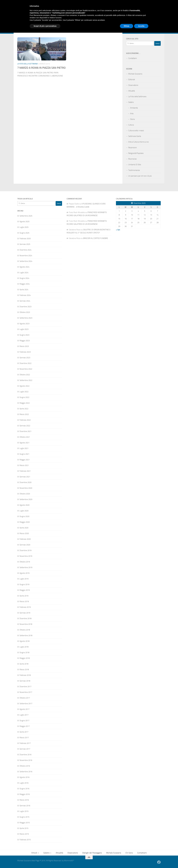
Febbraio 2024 (25, 295)
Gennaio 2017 (25, 749)
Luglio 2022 (24, 392)
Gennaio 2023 (25, 358)
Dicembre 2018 (25, 618)
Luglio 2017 (24, 715)
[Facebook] (159, 30)
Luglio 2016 (24, 783)
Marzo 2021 (24, 465)
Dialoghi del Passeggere (74, 23)
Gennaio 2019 (25, 613)
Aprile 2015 (24, 828)
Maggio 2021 (25, 460)
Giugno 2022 (24, 397)
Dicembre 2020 (25, 482)
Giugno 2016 (24, 789)
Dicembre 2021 (25, 431)
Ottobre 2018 (25, 630)
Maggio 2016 (25, 794)
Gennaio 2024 (25, 301)
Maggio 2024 (25, 284)
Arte (132, 114)
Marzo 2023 (24, 346)
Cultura (131, 125)
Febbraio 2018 (25, 675)
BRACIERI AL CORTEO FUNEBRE (96, 238)
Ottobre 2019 (25, 562)
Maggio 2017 (25, 726)
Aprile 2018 (24, 664)
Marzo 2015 (24, 834)
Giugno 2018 (24, 653)
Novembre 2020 (26, 488)
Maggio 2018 (25, 658)
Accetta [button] (141, 861)
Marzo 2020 (24, 533)
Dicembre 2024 (25, 250)
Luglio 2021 (24, 448)
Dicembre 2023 (25, 307)
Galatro (31, 23)
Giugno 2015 (24, 817)
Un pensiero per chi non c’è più (140, 176)
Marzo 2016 (24, 800)
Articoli (20, 23)
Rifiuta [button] (127, 861)
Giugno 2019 (24, 584)
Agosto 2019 (24, 573)
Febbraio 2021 (25, 471)
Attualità (43, 23)
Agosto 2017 (24, 709)
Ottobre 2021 (25, 437)
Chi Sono (109, 23)
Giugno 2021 (24, 454)
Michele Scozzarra (94, 23)
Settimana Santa (135, 136)
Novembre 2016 (26, 760)
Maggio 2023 (25, 341)
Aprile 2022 (24, 409)
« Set (118, 230)
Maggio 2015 (25, 823)
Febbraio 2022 (25, 420)
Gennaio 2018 (25, 681)
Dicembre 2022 (25, 363)
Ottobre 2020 (25, 494)
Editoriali (132, 80)
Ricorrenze (132, 159)
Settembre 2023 (26, 318)
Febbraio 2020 (25, 539)
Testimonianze (134, 170)
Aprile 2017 (24, 732)
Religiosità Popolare (136, 153)
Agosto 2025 (24, 222)
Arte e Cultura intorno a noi (139, 142)
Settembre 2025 (26, 216)
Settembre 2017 (26, 704)
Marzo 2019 (24, 601)
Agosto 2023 (24, 324)
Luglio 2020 (24, 511)
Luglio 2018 (24, 647)
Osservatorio (56, 23)
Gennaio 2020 (25, 545)
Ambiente (134, 108)
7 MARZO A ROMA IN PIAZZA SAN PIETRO (41, 68)
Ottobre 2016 (25, 766)
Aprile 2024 (24, 290)
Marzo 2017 (24, 738)
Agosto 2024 (24, 267)
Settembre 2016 (26, 772)
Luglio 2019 (24, 579)
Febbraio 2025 (25, 239)
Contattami (121, 23)
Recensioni (133, 148)
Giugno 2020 (24, 516)
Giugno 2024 (24, 278)
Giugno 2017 (24, 721)
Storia (132, 119)
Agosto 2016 (24, 777)
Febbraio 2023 (25, 352)
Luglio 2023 (24, 329)
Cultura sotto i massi (136, 131)
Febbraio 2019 (25, 607)
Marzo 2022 (24, 414)
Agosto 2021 (24, 443)
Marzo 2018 (24, 670)
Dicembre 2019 (25, 550)
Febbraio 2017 (25, 743)
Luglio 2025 (24, 227)
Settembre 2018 (26, 635)
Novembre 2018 (26, 624)
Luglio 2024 (24, 273)
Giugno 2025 (24, 233)
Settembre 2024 (26, 261)
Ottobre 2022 (25, 375)
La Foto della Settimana (28, 64)
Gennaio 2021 (25, 477)
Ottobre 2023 (25, 312)
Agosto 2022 (24, 386)
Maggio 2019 (25, 590)
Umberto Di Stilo (135, 165)
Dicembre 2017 (25, 687)
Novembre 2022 (26, 369)
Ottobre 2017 (25, 698)
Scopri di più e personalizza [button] (45, 861)
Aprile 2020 (24, 528)
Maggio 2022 (25, 403)
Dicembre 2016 (25, 755)
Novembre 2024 (26, 256)
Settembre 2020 (26, 499)
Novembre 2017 (26, 692)
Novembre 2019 (26, 556)
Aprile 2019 (24, 596)
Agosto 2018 (24, 641)
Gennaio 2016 (25, 806)
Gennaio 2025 (25, 244)
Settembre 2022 (26, 380)
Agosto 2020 (24, 505)
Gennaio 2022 (25, 426)
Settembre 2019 (26, 567)
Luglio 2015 (24, 811)
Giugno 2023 (24, 335)
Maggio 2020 (25, 522)
